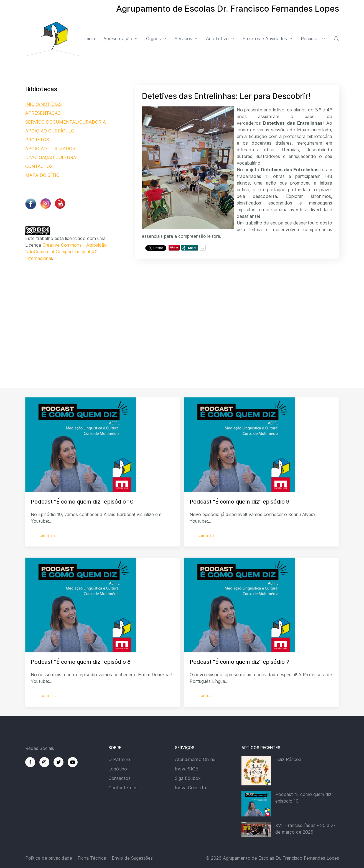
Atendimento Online (195, 759)
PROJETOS (37, 140)
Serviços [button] (186, 39)
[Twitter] (58, 762)
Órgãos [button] (156, 39)
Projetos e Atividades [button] (268, 39)
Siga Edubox (188, 778)
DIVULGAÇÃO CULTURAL (52, 157)
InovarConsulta (190, 788)
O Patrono (119, 759)
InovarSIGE (187, 769)
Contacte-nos (123, 788)
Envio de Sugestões (132, 858)
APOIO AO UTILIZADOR (50, 149)
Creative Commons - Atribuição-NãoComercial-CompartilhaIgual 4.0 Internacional (67, 252)
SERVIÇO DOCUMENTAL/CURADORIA (66, 122)
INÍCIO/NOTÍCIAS (44, 104)
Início (90, 39)
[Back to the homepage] (53, 39)
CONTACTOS (39, 166)
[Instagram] (44, 762)
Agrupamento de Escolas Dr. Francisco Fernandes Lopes (281, 858)
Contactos (119, 778)
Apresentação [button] (121, 39)
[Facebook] (30, 762)
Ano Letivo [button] (220, 39)
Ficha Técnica (92, 858)
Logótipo (118, 769)
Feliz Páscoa (288, 759)
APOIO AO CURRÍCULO (50, 131)
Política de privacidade (49, 858)
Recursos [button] (313, 39)
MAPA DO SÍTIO (42, 175)
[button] (336, 39)
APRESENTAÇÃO (43, 113)
